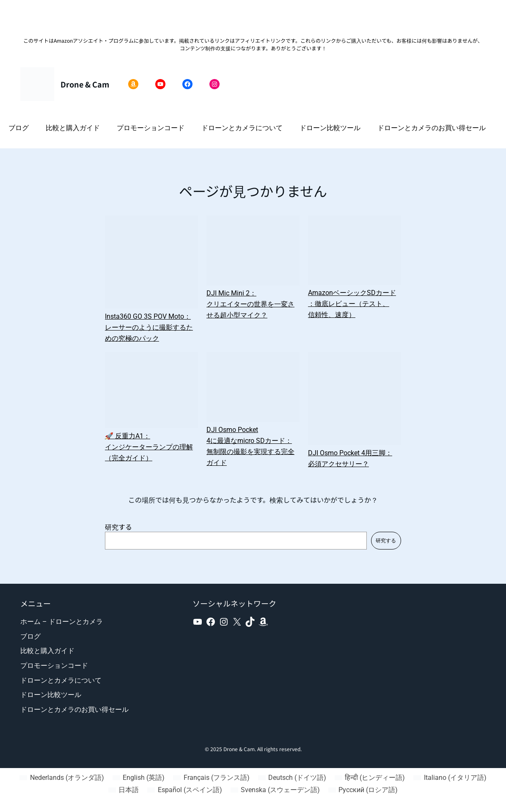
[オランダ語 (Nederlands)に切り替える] (62, 778)
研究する (118, 527)
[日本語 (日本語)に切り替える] (124, 790)
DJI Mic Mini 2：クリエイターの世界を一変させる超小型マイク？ (250, 304)
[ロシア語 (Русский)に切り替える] (363, 790)
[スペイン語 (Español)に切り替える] (184, 790)
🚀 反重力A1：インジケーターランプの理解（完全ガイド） (149, 447)
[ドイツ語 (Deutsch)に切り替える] (292, 778)
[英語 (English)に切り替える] (139, 778)
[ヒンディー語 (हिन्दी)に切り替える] (370, 778)
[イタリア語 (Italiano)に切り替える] (450, 778)
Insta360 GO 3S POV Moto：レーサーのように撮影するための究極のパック (149, 327)
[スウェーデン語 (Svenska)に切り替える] (275, 790)
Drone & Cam (85, 84)
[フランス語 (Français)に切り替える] (211, 778)
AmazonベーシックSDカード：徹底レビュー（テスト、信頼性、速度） (352, 304)
